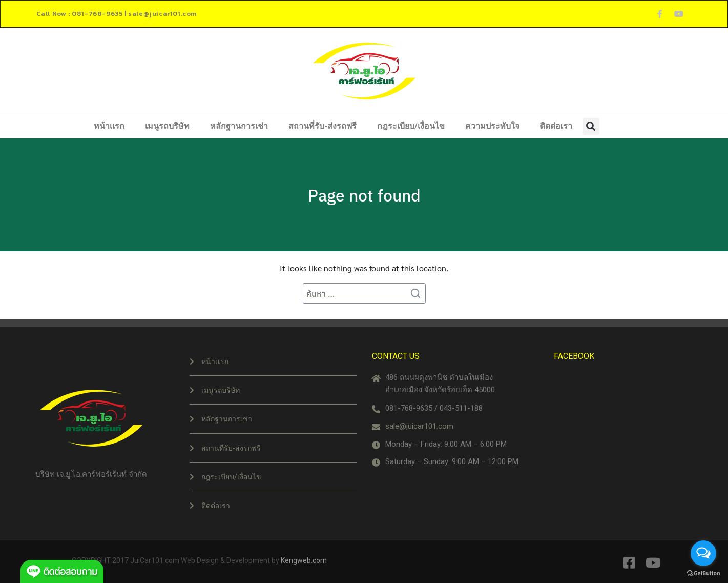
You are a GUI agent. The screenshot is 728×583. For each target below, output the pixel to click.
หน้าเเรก (109, 126)
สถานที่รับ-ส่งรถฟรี (323, 126)
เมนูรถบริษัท (167, 126)
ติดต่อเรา (556, 126)
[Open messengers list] (703, 553)
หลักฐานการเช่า (239, 126)
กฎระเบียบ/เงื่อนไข (411, 126)
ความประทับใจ (492, 126)
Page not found (364, 195)
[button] (591, 126)
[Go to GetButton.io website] (703, 573)
